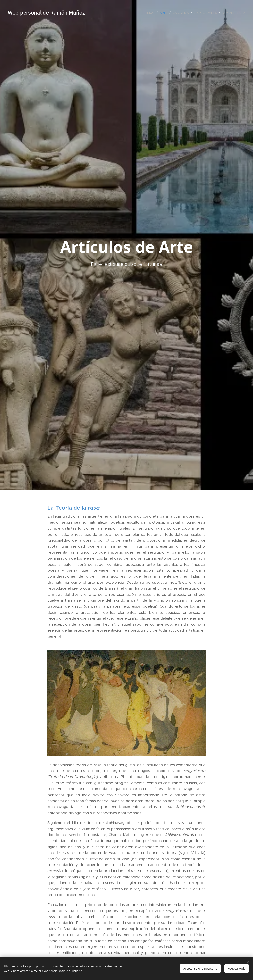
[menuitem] (151, 13)
